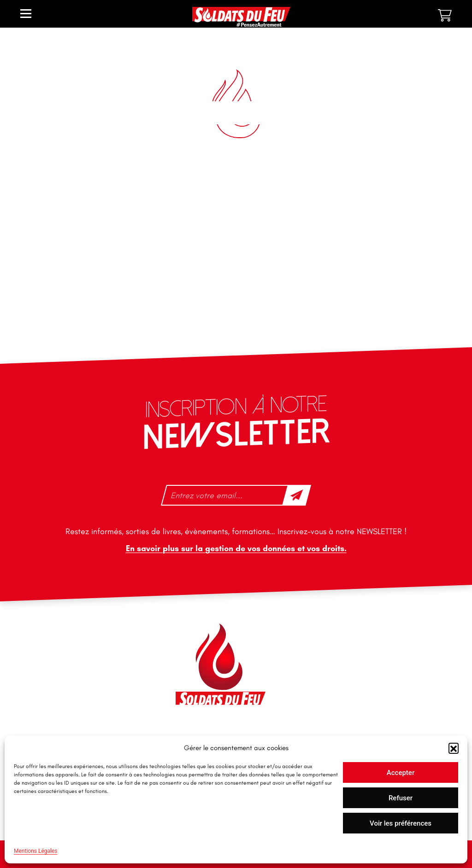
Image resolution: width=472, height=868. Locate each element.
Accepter (401, 773)
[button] (454, 748)
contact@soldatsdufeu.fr (66, 660)
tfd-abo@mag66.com (60, 715)
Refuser (401, 798)
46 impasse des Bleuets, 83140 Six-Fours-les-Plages (77, 640)
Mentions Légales (36, 851)
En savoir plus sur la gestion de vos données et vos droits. (236, 548)
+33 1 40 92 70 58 (55, 699)
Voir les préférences (401, 823)
